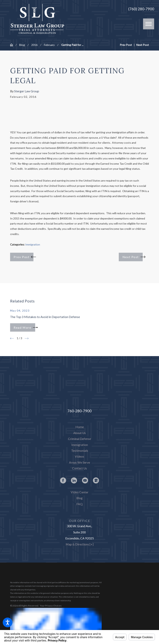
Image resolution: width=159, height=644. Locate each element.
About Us (79, 433)
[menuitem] (80, 427)
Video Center (80, 492)
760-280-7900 (79, 411)
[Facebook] (63, 480)
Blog (22, 45)
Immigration (33, 244)
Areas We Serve (79, 462)
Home (80, 427)
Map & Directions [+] (80, 544)
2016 (34, 45)
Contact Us (79, 468)
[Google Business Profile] (96, 480)
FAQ (79, 504)
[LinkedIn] (74, 480)
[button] (8, 622)
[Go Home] (13, 45)
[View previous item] (12, 338)
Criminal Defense (79, 439)
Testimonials (80, 451)
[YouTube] (85, 480)
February (49, 45)
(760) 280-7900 (141, 9)
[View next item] (27, 338)
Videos (79, 456)
